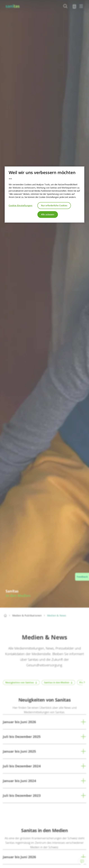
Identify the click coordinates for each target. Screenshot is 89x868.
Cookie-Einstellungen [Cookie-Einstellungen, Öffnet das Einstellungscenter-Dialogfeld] (21, 205)
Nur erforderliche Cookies (54, 205)
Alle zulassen (48, 214)
